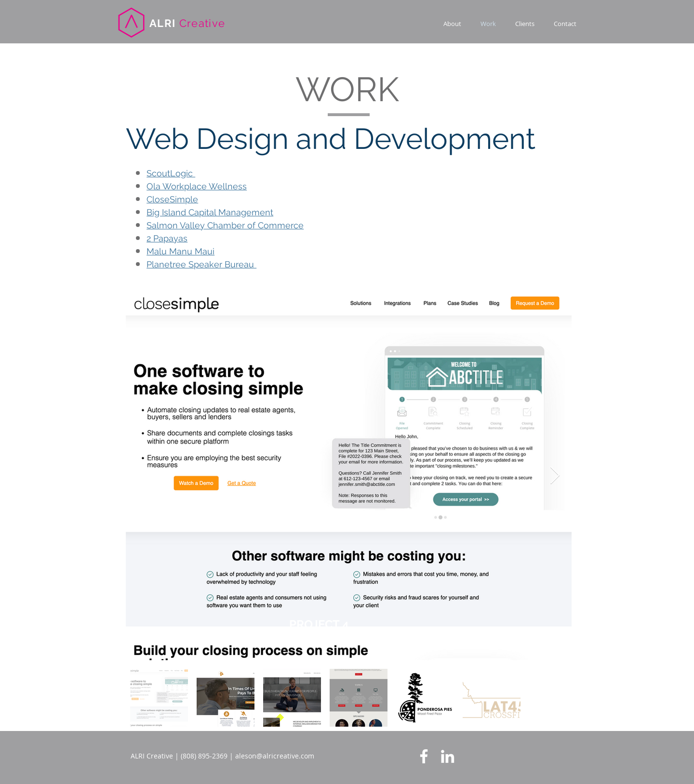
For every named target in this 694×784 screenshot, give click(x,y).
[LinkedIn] (447, 756)
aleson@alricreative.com (275, 756)
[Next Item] (555, 476)
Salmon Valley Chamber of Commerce (225, 225)
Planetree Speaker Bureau (201, 264)
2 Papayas (167, 238)
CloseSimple (172, 199)
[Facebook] (424, 756)
